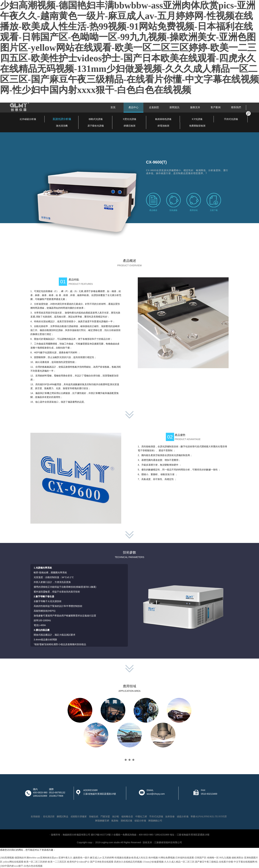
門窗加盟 (105, 817)
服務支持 (195, 107)
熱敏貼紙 (94, 817)
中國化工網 (141, 817)
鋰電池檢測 (163, 126)
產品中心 (133, 107)
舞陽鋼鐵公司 (155, 821)
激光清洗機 (62, 126)
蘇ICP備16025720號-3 (102, 835)
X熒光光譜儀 (129, 119)
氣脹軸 (115, 821)
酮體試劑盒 (63, 817)
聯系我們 (236, 107)
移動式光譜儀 (96, 119)
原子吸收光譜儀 (96, 126)
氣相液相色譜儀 (163, 119)
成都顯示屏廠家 (79, 817)
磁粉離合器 (127, 817)
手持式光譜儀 (231, 119)
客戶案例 (216, 107)
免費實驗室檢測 (197, 126)
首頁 (113, 107)
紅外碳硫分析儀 (28, 119)
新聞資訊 (174, 107)
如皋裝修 (170, 817)
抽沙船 (116, 817)
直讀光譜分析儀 (62, 119)
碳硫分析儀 (183, 817)
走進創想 (154, 107)
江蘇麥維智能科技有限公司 (168, 842)
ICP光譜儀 (197, 119)
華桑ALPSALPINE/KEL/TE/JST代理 (209, 817)
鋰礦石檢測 (129, 126)
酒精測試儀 (126, 821)
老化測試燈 (49, 817)
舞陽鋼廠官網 (102, 821)
